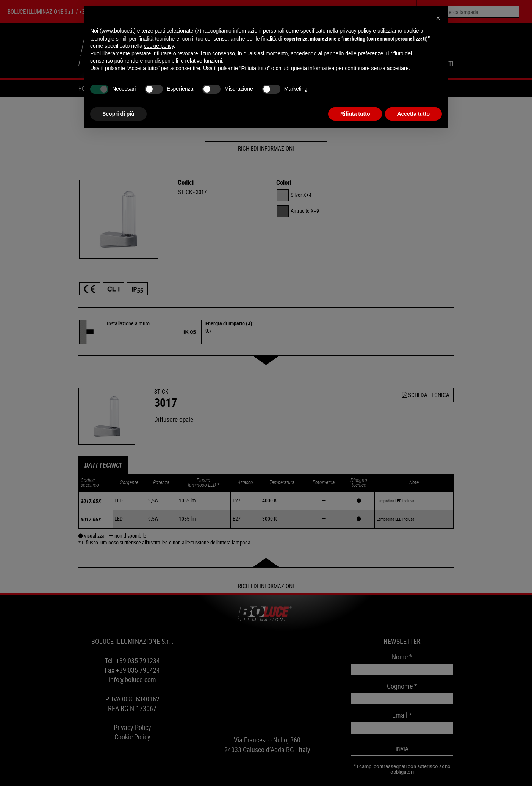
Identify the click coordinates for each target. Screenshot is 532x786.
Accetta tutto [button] (413, 114)
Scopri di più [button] (118, 114)
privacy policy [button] (355, 31)
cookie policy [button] (159, 46)
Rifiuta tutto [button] (355, 114)
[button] (438, 18)
